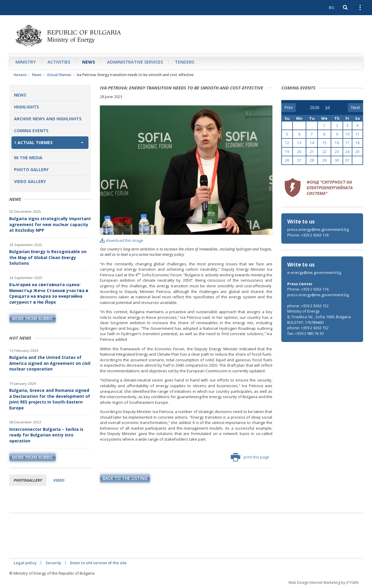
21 (312, 152)
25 (357, 152)
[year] (315, 108)
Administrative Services (135, 62)
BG (332, 7)
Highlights (26, 107)
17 (347, 143)
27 (299, 160)
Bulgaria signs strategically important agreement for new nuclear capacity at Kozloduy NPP (50, 224)
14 (312, 143)
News (89, 62)
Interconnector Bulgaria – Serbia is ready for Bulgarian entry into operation (46, 435)
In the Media (28, 158)
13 (299, 143)
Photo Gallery (31, 170)
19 (287, 152)
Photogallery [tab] (28, 480)
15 (324, 143)
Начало (20, 75)
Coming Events (31, 131)
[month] (329, 108)
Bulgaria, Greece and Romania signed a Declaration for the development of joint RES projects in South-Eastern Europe (50, 399)
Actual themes (59, 75)
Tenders (185, 62)
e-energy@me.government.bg (314, 272)
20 (299, 152)
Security (53, 563)
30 (337, 160)
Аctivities (59, 62)
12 (287, 143)
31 (347, 160)
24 (347, 152)
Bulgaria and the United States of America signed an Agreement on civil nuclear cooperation (50, 363)
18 (357, 143)
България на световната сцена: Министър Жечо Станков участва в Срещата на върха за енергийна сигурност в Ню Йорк (49, 293)
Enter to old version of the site (98, 563)
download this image (122, 240)
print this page (250, 457)
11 (357, 134)
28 (312, 160)
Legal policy (25, 563)
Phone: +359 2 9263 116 (308, 235)
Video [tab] (59, 480)
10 (347, 134)
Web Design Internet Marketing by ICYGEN (324, 583)
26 (287, 160)
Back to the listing (125, 478)
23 (337, 152)
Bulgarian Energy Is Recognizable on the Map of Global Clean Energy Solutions (48, 257)
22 (324, 152)
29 (324, 160)
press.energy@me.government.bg (318, 229)
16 (337, 143)
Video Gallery (30, 181)
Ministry (26, 62)
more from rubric (33, 318)
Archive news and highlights (48, 119)
